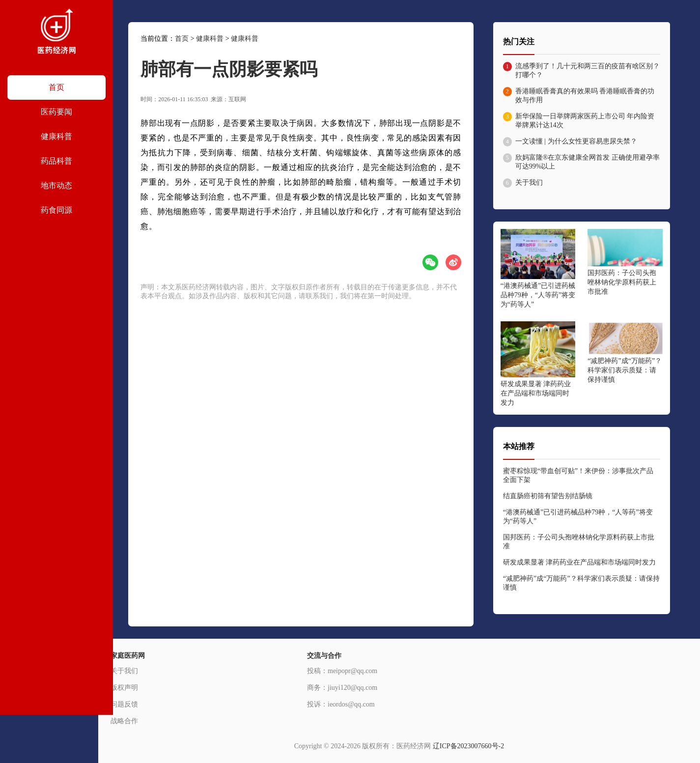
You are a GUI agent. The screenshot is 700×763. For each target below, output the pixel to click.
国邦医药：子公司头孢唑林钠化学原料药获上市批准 (622, 282)
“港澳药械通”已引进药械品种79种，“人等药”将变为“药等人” (538, 295)
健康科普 (210, 39)
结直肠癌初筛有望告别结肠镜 (548, 496)
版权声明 (124, 688)
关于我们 (529, 183)
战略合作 (124, 721)
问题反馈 (124, 704)
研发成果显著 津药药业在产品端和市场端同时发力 (536, 393)
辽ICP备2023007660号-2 (468, 746)
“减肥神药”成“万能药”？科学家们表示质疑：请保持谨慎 (625, 370)
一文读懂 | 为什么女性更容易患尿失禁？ (576, 141)
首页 (182, 39)
